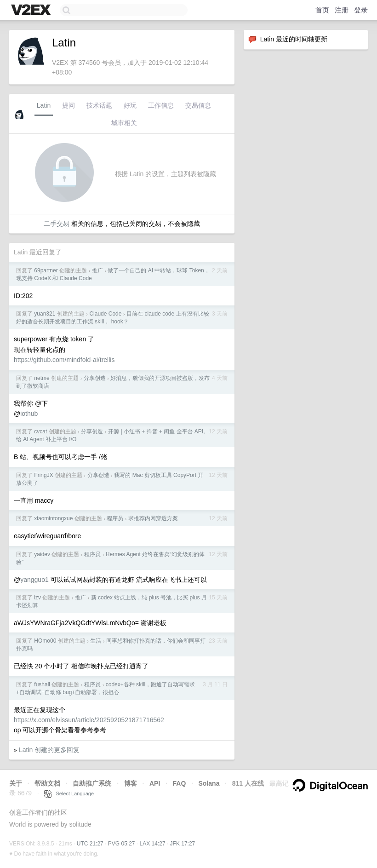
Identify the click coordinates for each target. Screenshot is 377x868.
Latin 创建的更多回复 (49, 750)
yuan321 (45, 314)
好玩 (130, 105)
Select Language (69, 793)
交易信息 (198, 105)
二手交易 (57, 224)
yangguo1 (34, 580)
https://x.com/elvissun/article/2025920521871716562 (89, 720)
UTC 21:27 (90, 844)
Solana (209, 783)
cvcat (40, 431)
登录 (361, 10)
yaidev (42, 554)
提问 (69, 105)
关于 (16, 783)
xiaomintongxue (53, 518)
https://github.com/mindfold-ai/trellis (64, 360)
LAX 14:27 (153, 844)
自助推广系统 (92, 783)
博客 (131, 783)
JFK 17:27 (183, 844)
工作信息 (161, 105)
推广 (97, 270)
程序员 (115, 518)
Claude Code (105, 314)
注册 (342, 10)
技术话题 (99, 105)
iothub (29, 414)
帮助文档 (47, 783)
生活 (96, 641)
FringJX (43, 475)
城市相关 (124, 123)
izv (37, 598)
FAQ (180, 783)
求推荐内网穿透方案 (153, 518)
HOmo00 (45, 641)
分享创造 (95, 378)
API (155, 783)
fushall (42, 684)
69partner (46, 270)
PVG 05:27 (122, 844)
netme (42, 378)
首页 (322, 10)
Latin (44, 105)
